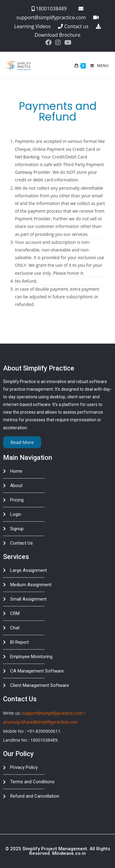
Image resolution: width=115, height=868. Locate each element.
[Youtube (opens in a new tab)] (67, 43)
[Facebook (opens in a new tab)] (48, 43)
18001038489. (44, 740)
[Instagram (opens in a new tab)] (58, 43)
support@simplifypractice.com (52, 713)
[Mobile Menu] (97, 66)
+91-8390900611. (44, 731)
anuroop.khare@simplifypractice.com (40, 722)
